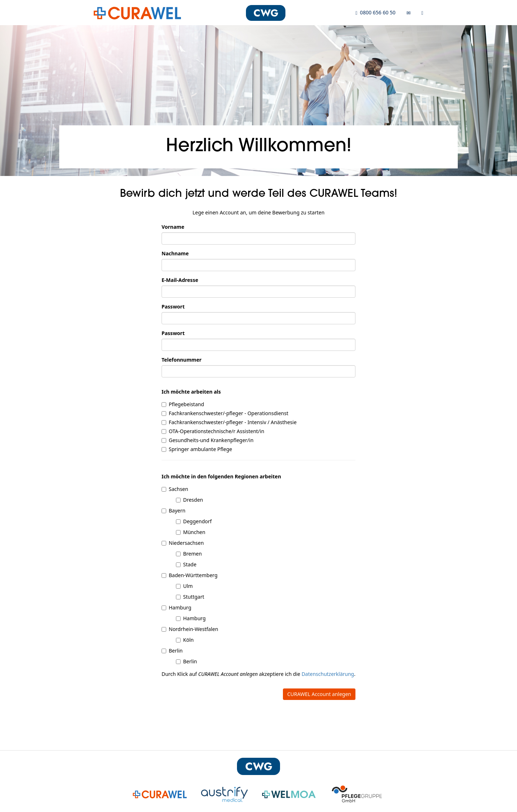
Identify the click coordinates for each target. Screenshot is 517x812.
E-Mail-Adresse (180, 280)
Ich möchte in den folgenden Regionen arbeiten (221, 476)
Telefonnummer (181, 360)
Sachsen (175, 489)
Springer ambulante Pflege (197, 449)
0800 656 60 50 (375, 12)
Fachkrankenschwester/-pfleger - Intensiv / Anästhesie (229, 422)
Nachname (175, 253)
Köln (185, 640)
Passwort (173, 307)
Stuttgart (190, 597)
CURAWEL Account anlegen (319, 694)
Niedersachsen (183, 543)
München (191, 532)
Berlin (172, 651)
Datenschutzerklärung (328, 674)
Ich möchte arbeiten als (191, 392)
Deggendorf (194, 521)
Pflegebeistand (183, 404)
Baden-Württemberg (190, 575)
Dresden (189, 500)
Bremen (189, 554)
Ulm (184, 586)
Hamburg (176, 607)
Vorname (173, 227)
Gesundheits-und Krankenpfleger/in (208, 440)
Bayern (173, 511)
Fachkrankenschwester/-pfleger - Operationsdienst (225, 413)
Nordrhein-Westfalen (190, 629)
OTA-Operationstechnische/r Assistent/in (213, 431)
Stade (186, 564)
